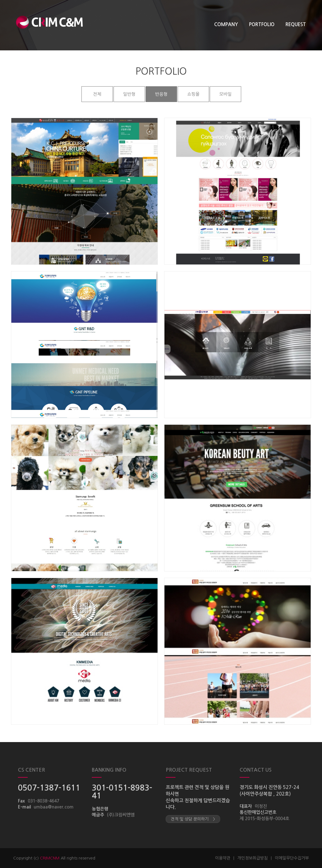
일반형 (129, 94)
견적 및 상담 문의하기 (193, 819)
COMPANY (226, 24)
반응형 (161, 94)
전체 (97, 94)
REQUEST (296, 24)
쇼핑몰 (193, 94)
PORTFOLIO (262, 24)
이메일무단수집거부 (292, 858)
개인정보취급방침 (253, 858)
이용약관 (223, 858)
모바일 (225, 94)
